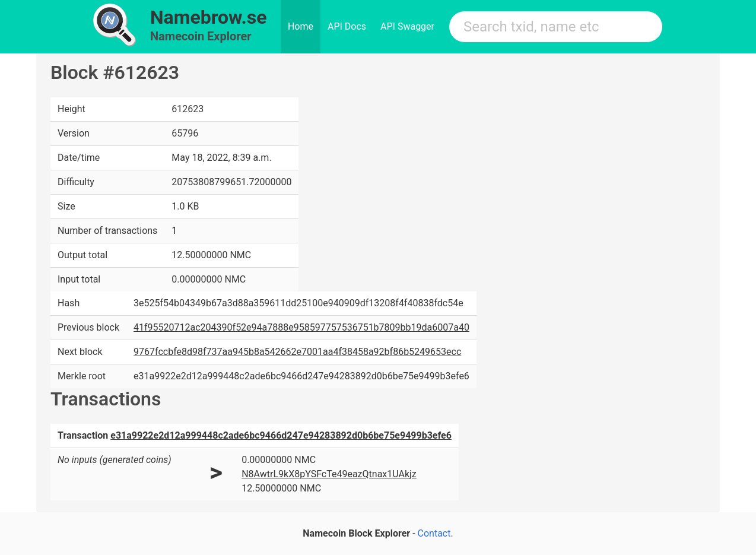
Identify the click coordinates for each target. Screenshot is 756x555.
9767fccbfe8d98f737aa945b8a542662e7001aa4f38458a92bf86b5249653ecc (297, 352)
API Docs (347, 26)
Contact (434, 533)
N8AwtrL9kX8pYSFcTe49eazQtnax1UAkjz (329, 474)
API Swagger (407, 26)
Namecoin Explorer (201, 36)
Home (301, 26)
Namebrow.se (209, 17)
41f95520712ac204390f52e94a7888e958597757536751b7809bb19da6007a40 (301, 327)
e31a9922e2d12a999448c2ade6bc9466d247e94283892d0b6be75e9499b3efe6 (281, 435)
